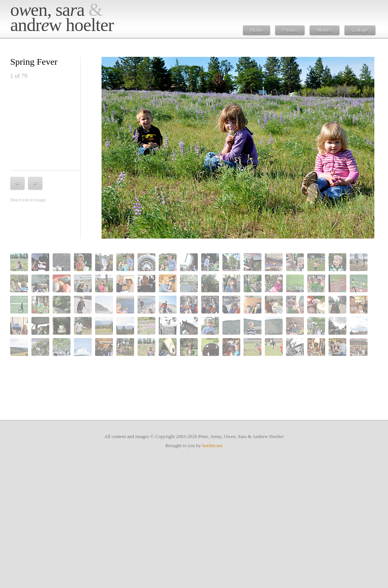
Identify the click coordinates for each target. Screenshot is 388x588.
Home (257, 30)
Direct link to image (28, 200)
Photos (290, 30)
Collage (360, 30)
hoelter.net (213, 446)
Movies (325, 30)
